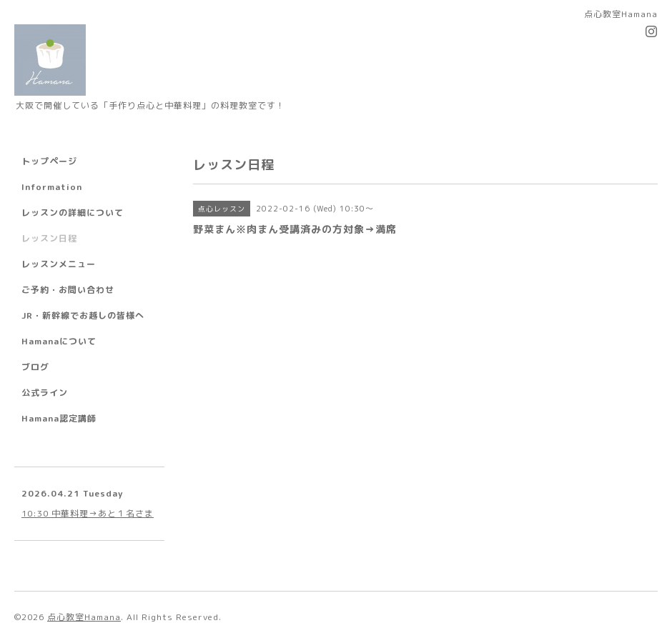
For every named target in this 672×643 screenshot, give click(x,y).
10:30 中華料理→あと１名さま (88, 513)
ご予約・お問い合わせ (68, 290)
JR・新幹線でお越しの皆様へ (83, 315)
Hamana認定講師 (59, 418)
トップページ (49, 161)
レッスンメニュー (59, 264)
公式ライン (45, 393)
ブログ (35, 367)
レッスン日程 (49, 238)
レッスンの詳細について (73, 213)
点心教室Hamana (84, 617)
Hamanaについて (59, 341)
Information (52, 187)
